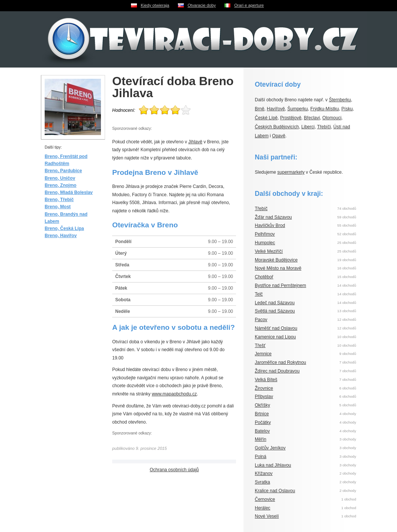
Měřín (261, 439)
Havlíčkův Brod (270, 225)
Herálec (262, 508)
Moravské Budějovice (276, 260)
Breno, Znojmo (61, 185)
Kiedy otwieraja (155, 5)
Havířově (276, 109)
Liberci (308, 127)
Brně (259, 109)
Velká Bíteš (266, 380)
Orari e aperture (249, 5)
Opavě (279, 136)
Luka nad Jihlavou (273, 465)
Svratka (262, 482)
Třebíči (324, 127)
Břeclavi (312, 118)
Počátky (263, 422)
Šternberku (340, 100)
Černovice (265, 499)
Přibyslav (264, 397)
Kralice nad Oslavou (275, 491)
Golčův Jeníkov (270, 448)
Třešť (260, 346)
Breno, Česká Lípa (64, 228)
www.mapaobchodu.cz (174, 394)
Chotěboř (264, 277)
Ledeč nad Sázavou (275, 303)
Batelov (262, 431)
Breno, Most (58, 207)
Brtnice (262, 414)
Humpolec (265, 243)
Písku (347, 109)
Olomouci (332, 118)
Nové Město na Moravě (278, 268)
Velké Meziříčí (269, 251)
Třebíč (261, 209)
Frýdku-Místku (325, 109)
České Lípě (266, 118)
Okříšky (262, 405)
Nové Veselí (267, 516)
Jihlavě (195, 142)
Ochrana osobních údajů (174, 470)
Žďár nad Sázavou (273, 217)
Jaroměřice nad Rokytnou (280, 362)
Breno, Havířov (61, 236)
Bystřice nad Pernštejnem (280, 286)
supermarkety (291, 172)
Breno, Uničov (60, 178)
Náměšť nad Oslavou (276, 328)
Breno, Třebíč (59, 200)
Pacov (261, 320)
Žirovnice (264, 388)
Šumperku (298, 109)
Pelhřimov (265, 234)
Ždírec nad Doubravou (277, 371)
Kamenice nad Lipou (275, 337)
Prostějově (291, 118)
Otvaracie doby (202, 5)
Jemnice (263, 354)
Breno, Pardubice (63, 171)
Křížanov (264, 473)
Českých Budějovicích (277, 127)
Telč (259, 294)
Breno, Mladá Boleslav (69, 192)
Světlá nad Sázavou (275, 311)
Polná (261, 457)
